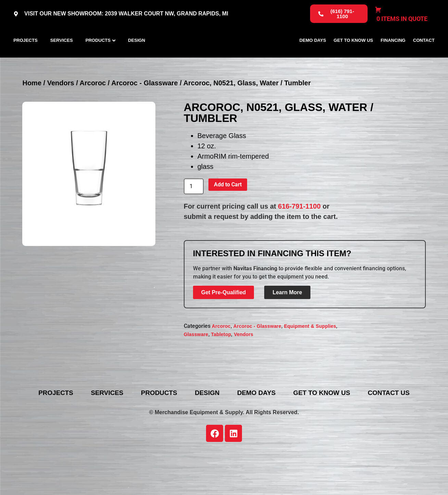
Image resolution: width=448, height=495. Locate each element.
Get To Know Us (353, 56)
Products (98, 56)
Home (32, 113)
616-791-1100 (299, 237)
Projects (25, 56)
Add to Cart (228, 215)
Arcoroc (93, 113)
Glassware (196, 365)
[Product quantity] (194, 217)
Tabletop (221, 365)
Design (137, 56)
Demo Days (313, 56)
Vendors (61, 113)
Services (62, 56)
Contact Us (229, 434)
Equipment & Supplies (310, 357)
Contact (424, 56)
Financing (393, 56)
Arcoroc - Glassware (145, 113)
